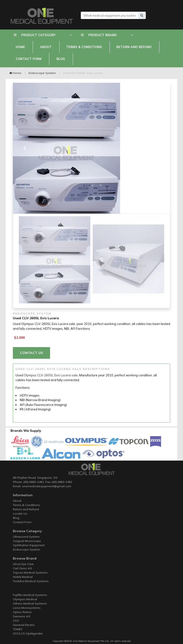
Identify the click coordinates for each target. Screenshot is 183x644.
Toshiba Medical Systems (31, 581)
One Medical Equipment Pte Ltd (90, 641)
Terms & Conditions (84, 47)
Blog (61, 59)
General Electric (24, 625)
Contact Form (29, 59)
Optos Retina (22, 612)
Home (20, 47)
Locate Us (20, 514)
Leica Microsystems (27, 608)
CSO (16, 621)
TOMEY (18, 629)
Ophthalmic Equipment (29, 545)
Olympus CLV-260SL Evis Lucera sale (51, 375)
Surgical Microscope (27, 541)
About (46, 47)
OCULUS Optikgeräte (28, 633)
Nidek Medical (23, 577)
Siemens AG (22, 616)
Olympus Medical (25, 599)
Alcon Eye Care (23, 564)
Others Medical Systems (30, 603)
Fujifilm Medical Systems (30, 595)
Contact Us (31, 353)
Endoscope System (42, 73)
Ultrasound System (26, 537)
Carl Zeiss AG (22, 568)
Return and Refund (134, 47)
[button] (25, 148)
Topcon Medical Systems (30, 573)
